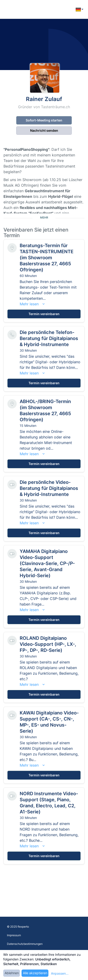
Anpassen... (60, 973)
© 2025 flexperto (18, 927)
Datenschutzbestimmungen (25, 944)
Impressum (14, 935)
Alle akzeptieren (35, 973)
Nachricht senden (44, 130)
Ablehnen (12, 973)
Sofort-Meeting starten (44, 120)
